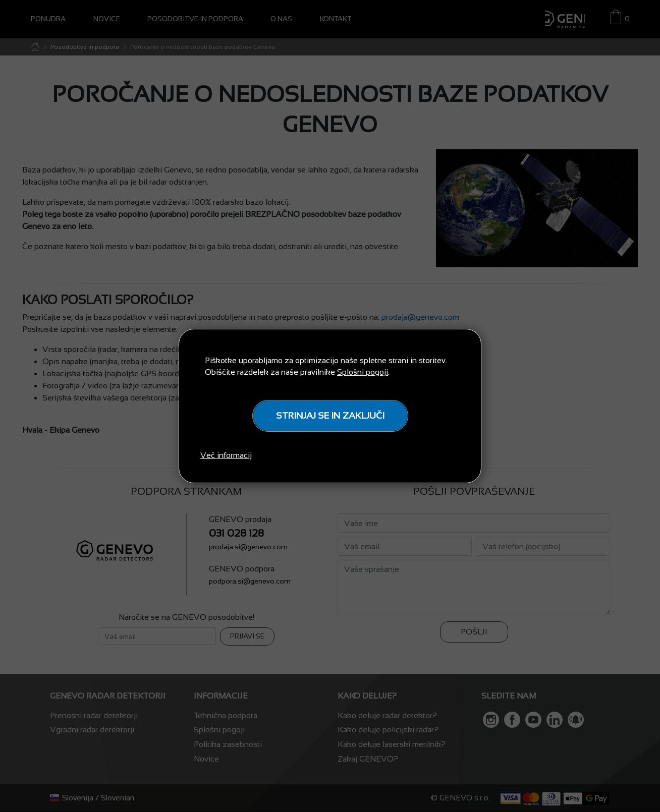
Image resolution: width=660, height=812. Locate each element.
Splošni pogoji (363, 372)
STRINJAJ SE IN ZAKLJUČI (330, 416)
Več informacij (226, 455)
